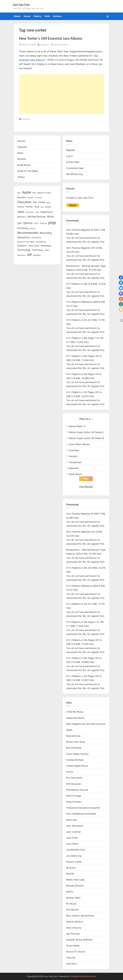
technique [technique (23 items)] (46, 246)
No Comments (61, 45)
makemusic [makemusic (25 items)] (47, 212)
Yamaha (73, 456)
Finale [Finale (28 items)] (42, 202)
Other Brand (75, 474)
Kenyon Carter (74, 862)
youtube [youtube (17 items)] (37, 255)
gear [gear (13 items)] (49, 202)
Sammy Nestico (75, 922)
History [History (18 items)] (21, 207)
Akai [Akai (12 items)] (19, 193)
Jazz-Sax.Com (21, 5)
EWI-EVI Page (74, 796)
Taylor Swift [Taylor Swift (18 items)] (34, 246)
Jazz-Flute (72, 838)
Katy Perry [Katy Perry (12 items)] (30, 212)
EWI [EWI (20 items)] (35, 202)
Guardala (74, 450)
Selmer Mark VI (77, 426)
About (17, 16)
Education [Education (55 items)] (24, 202)
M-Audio (71, 868)
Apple (69, 730)
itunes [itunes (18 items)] (48, 207)
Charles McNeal (75, 760)
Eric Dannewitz (74, 778)
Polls (47, 16)
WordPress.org (74, 174)
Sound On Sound (76, 952)
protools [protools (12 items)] (33, 228)
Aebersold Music (75, 718)
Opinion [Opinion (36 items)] (28, 223)
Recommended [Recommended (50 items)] (28, 233)
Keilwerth (74, 468)
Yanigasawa (75, 462)
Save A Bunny (74, 928)
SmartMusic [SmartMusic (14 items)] (41, 242)
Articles (57, 16)
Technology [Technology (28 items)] (24, 250)
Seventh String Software (79, 940)
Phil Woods (72, 910)
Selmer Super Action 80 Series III (86, 438)
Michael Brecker (75, 886)
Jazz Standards (75, 826)
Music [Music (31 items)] (51, 217)
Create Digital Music (77, 766)
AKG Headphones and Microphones (86, 724)
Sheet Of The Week (28, 171)
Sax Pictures (73, 934)
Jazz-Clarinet (73, 832)
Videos (21, 177)
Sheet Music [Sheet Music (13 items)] (36, 238)
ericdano (45, 44)
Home (27, 16)
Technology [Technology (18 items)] (38, 250)
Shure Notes (73, 946)
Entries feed (73, 162)
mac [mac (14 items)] (37, 212)
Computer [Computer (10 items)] (38, 198)
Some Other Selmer (79, 444)
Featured (22, 147)
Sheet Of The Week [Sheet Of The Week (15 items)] (26, 242)
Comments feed (75, 168)
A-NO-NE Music (75, 712)
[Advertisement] (61, 94)
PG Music (71, 904)
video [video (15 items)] (47, 250)
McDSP (70, 874)
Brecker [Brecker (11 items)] (31, 198)
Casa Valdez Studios (77, 754)
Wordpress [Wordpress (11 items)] (21, 255)
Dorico (70, 772)
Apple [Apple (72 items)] (27, 192)
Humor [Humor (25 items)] (29, 207)
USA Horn (72, 964)
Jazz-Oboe (72, 844)
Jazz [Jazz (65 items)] (21, 212)
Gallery (37, 16)
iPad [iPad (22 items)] (37, 207)
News (20, 153)
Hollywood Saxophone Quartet (83, 808)
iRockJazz (72, 820)
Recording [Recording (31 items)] (46, 233)
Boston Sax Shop (76, 742)
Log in (70, 156)
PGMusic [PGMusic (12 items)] (43, 223)
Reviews (22, 159)
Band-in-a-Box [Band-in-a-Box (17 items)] (44, 193)
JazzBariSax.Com (76, 850)
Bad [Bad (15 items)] (34, 193)
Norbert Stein (73, 898)
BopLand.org (73, 736)
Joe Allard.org (74, 856)
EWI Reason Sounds (77, 790)
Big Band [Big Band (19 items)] (22, 197)
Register (71, 150)
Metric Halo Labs (75, 880)
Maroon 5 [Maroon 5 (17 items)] (22, 217)
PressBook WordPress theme (83, 976)
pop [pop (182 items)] (52, 223)
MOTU (70, 892)
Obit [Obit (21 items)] (19, 223)
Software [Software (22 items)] (22, 246)
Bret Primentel (74, 748)
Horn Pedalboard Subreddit (81, 814)
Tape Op (71, 958)
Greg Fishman (74, 802)
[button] (121, 277)
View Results (86, 487)
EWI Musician (74, 784)
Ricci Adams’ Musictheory (80, 916)
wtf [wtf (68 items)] (29, 255)
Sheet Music (24, 165)
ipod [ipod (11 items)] (42, 207)
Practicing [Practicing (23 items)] (23, 228)
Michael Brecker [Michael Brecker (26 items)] (37, 217)
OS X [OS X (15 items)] (36, 223)
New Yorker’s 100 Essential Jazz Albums (51, 38)
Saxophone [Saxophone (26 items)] (24, 237)
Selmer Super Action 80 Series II (86, 432)
